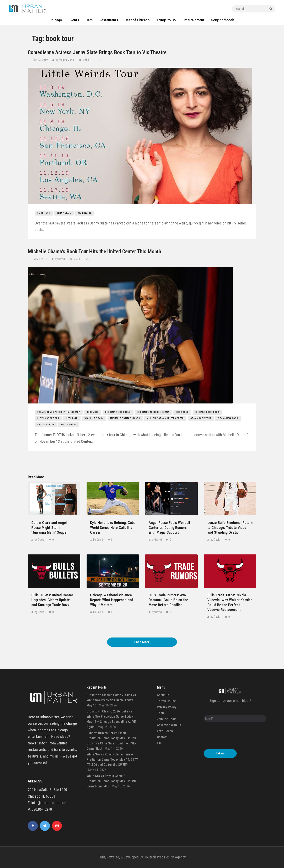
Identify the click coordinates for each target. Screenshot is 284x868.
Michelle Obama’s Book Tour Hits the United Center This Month (94, 251)
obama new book (228, 418)
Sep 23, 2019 (40, 60)
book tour (44, 213)
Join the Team (167, 719)
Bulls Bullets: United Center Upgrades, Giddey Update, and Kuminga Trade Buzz (52, 600)
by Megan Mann (65, 60)
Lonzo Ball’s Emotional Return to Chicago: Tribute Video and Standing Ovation (230, 527)
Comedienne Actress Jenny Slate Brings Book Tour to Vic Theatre (97, 52)
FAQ (160, 743)
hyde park (72, 418)
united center (46, 425)
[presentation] (235, 737)
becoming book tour (118, 412)
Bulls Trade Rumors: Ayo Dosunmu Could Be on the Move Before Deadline (168, 600)
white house (69, 425)
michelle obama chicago (125, 418)
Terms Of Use (166, 701)
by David (60, 259)
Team (161, 713)
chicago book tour (207, 412)
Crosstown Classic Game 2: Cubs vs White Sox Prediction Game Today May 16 (111, 700)
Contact (162, 737)
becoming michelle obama (153, 412)
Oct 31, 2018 (40, 259)
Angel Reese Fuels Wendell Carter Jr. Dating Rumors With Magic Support (169, 527)
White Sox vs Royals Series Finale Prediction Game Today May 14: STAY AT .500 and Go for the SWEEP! (112, 759)
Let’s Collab (165, 731)
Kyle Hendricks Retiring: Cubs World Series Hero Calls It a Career (113, 527)
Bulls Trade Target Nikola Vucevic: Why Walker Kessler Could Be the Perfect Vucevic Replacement (230, 602)
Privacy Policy (167, 707)
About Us (163, 695)
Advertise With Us (169, 725)
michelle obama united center (165, 418)
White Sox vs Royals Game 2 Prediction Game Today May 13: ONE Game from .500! (112, 781)
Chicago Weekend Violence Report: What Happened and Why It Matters (112, 600)
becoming (93, 412)
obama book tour (201, 418)
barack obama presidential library (59, 412)
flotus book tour (48, 418)
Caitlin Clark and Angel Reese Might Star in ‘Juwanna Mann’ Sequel (49, 527)
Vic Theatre (84, 213)
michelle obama (94, 418)
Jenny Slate (64, 213)
